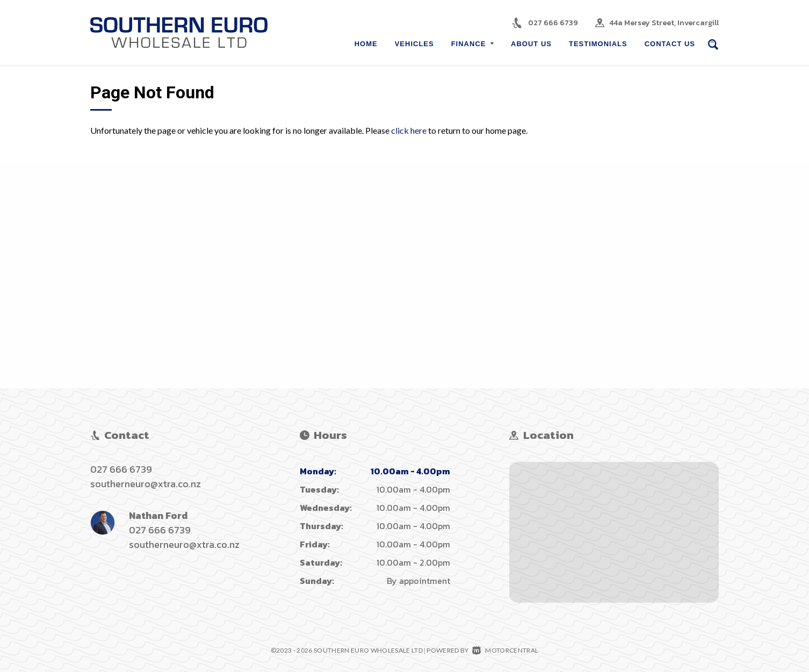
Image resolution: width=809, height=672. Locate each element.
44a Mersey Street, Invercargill (664, 23)
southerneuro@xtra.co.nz (146, 484)
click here (409, 130)
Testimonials (598, 44)
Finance (472, 44)
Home (366, 44)
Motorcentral (505, 650)
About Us (531, 44)
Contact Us (670, 44)
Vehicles (414, 44)
